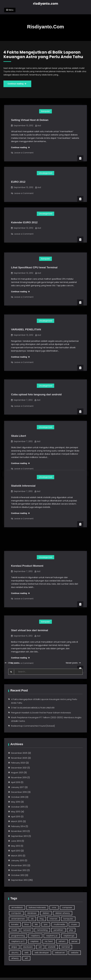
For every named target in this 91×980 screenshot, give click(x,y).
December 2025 (19, 753)
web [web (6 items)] (26, 953)
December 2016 (19, 792)
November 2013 (19, 831)
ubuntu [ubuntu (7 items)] (15, 953)
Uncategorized (46, 173)
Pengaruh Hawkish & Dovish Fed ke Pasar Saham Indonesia (41, 713)
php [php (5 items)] (71, 930)
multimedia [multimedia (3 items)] (59, 924)
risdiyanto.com (46, 4)
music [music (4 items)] (74, 924)
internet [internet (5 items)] (54, 919)
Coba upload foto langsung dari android (36, 383)
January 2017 (18, 787)
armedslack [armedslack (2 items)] (17, 907)
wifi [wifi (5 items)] (26, 958)
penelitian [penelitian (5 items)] (58, 930)
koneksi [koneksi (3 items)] (15, 924)
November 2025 (19, 758)
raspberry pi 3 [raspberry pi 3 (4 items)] (18, 941)
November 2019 (19, 777)
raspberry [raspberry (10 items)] (35, 936)
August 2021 (17, 772)
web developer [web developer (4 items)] (42, 953)
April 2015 (16, 817)
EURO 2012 (18, 182)
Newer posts (72, 663)
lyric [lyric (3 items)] (46, 924)
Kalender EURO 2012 (24, 222)
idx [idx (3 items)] (32, 919)
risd (39, 125)
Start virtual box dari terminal (30, 607)
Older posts (13, 663)
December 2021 (19, 768)
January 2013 (18, 860)
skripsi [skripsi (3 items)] (14, 947)
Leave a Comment (24, 153)
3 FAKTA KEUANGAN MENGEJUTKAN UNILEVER (33, 708)
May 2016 (16, 802)
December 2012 (19, 865)
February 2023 (18, 763)
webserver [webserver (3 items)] (60, 953)
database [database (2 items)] (32, 913)
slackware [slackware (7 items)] (28, 947)
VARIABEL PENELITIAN (26, 322)
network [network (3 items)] (27, 930)
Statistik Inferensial (23, 486)
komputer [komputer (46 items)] (68, 919)
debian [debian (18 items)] (46, 913)
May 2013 (16, 846)
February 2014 (18, 826)
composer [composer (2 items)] (67, 907)
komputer (46, 111)
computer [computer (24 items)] (16, 913)
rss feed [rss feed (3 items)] (49, 941)
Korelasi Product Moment (27, 548)
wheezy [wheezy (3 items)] (15, 958)
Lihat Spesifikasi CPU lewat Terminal (34, 263)
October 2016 (18, 797)
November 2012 (19, 870)
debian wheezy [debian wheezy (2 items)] (63, 913)
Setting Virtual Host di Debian (30, 120)
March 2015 (17, 821)
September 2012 (19, 880)
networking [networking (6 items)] (42, 930)
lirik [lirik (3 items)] (36, 924)
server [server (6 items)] (74, 941)
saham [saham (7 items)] (62, 941)
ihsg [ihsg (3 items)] (42, 919)
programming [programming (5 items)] (18, 936)
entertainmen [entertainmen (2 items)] (18, 919)
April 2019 (16, 782)
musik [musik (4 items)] (14, 930)
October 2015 (18, 807)
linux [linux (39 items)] (27, 924)
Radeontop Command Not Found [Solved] (33, 726)
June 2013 (16, 841)
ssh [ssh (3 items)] (40, 947)
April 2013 (16, 851)
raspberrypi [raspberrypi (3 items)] (69, 936)
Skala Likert (19, 424)
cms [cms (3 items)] (54, 907)
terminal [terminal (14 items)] (66, 947)
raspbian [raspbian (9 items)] (35, 941)
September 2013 (19, 836)
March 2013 (17, 856)
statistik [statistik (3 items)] (52, 947)
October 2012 (18, 875)
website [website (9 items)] (75, 953)
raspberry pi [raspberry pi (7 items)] (52, 936)
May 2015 (16, 812)
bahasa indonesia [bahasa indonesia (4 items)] (37, 907)
